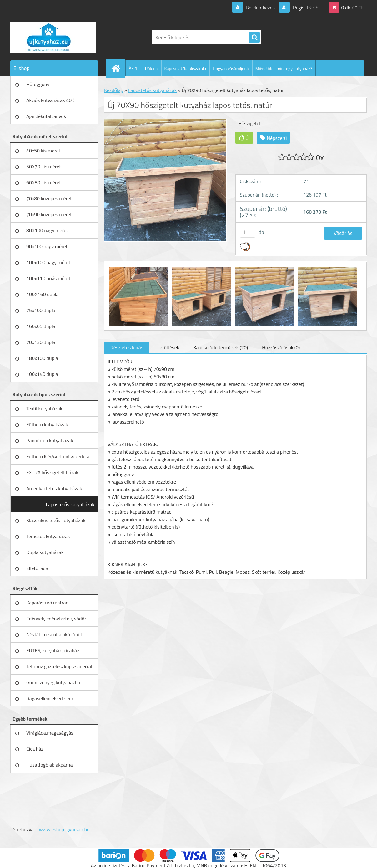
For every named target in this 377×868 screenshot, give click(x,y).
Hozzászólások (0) (281, 347)
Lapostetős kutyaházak (70, 504)
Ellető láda (37, 568)
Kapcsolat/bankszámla (185, 68)
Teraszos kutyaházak (48, 536)
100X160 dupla (42, 294)
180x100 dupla (42, 358)
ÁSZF (134, 68)
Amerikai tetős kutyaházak (54, 488)
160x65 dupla (41, 326)
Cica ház (35, 749)
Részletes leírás (127, 347)
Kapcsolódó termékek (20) (221, 347)
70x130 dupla (41, 342)
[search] (254, 38)
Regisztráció (305, 8)
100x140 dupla (42, 374)
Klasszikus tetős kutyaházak (56, 520)
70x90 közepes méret (49, 214)
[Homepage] (118, 68)
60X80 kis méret (44, 182)
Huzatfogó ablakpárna (49, 765)
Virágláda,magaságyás (50, 733)
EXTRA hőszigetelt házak (52, 472)
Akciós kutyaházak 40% (50, 100)
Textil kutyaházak (44, 408)
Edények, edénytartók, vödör (56, 619)
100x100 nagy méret (48, 262)
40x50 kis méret (43, 151)
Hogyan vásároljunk (231, 68)
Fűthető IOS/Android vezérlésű (58, 456)
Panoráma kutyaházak (50, 440)
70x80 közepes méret (49, 198)
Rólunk (151, 68)
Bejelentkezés (260, 8)
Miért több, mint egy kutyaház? (284, 68)
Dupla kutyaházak (45, 552)
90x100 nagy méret (47, 246)
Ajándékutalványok (46, 116)
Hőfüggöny (38, 84)
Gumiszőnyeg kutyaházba (53, 682)
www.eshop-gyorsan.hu (64, 829)
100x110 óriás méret (48, 278)
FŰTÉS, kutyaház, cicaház (53, 650)
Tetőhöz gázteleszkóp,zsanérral (59, 666)
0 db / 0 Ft (352, 8)
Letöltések (168, 347)
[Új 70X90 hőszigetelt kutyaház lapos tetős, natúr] (139, 268)
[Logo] (53, 37)
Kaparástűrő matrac (47, 603)
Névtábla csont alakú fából (54, 634)
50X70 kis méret (44, 167)
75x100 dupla (41, 310)
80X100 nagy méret (47, 230)
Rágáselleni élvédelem (50, 698)
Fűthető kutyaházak (47, 424)
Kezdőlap (114, 90)
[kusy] (248, 232)
